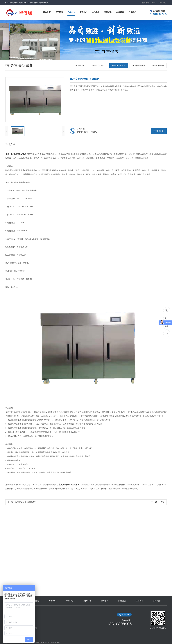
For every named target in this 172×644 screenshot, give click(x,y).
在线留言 (154, 3)
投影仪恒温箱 (158, 66)
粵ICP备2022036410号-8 (51, 643)
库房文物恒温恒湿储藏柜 (16, 154)
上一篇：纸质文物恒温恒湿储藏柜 (22, 502)
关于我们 (52, 601)
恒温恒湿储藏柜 (119, 66)
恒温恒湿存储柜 (99, 66)
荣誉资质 (122, 601)
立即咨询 (159, 131)
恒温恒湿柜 (80, 66)
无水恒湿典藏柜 (139, 66)
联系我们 (163, 3)
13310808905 (167, 311)
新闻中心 (87, 601)
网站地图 (146, 3)
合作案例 (105, 601)
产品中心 (70, 601)
